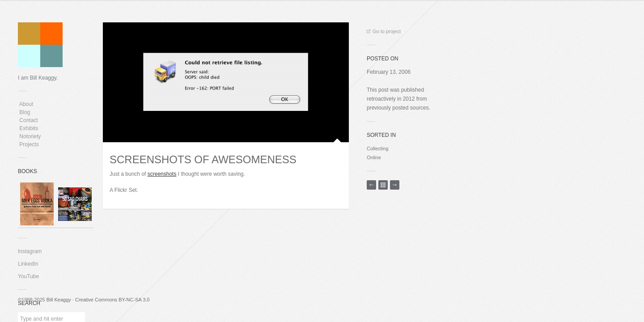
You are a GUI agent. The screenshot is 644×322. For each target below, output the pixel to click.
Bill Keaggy (59, 300)
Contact (29, 120)
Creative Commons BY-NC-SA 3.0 (112, 300)
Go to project (384, 31)
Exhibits (29, 128)
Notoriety (29, 136)
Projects (29, 144)
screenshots (162, 174)
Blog (25, 112)
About (26, 104)
